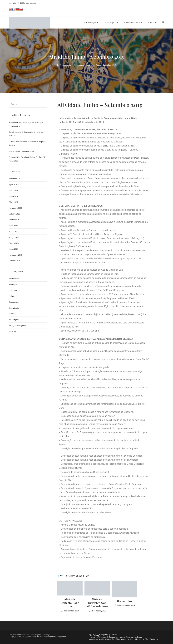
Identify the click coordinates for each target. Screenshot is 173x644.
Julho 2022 (13, 226)
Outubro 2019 (15, 261)
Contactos (154, 639)
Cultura (12, 296)
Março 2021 (14, 237)
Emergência (14, 308)
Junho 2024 (14, 196)
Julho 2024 (13, 190)
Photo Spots (14, 320)
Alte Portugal (94, 635)
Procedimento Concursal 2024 (21, 151)
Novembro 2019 (16, 255)
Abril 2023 (13, 202)
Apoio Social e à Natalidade (131, 637)
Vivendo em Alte (96, 639)
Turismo (12, 331)
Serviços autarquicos (17, 325)
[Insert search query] (28, 104)
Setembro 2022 (15, 220)
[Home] (58, 65)
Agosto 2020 (14, 243)
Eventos (12, 314)
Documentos (125, 601)
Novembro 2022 (16, 208)
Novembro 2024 (16, 179)
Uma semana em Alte (125, 639)
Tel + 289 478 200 (16, 3)
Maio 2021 (13, 231)
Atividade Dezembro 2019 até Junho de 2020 (97, 603)
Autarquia (13, 284)
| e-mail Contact (29, 3)
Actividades (14, 279)
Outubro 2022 (15, 214)
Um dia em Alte (108, 639)
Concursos (13, 290)
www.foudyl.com (59, 637)
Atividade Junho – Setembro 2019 (101, 65)
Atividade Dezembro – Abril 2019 (70, 603)
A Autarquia (94, 637)
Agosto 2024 (14, 184)
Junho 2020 (14, 249)
